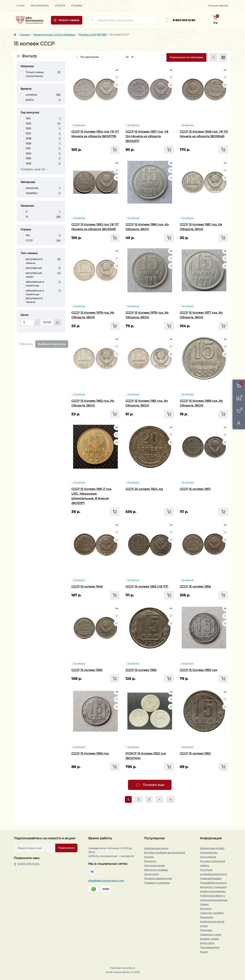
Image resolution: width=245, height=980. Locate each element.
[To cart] (115, 150)
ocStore (130, 968)
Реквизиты (206, 917)
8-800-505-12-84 (184, 20)
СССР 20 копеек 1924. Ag (144, 489)
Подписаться (66, 848)
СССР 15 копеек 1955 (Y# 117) (147, 586)
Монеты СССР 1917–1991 (93, 35)
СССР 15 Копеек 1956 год (90, 753)
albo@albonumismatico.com (106, 881)
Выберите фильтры (52, 344)
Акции (204, 952)
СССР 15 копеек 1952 (195, 753)
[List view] (213, 57)
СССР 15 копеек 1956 (195, 586)
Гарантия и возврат (212, 913)
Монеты (25, 35)
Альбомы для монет (156, 848)
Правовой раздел (211, 878)
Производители (210, 947)
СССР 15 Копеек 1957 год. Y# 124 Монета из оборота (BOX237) (147, 136)
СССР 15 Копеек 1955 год (198, 670)
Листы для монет (154, 865)
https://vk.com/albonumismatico (92, 872)
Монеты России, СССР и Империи (54, 35)
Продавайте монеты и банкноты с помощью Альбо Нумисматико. (213, 887)
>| (170, 799)
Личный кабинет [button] (218, 6)
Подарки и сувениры (157, 883)
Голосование (208, 857)
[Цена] (28, 322)
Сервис (204, 904)
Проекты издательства (158, 878)
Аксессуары (151, 874)
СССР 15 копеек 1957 (195, 489)
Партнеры (206, 930)
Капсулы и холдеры (156, 870)
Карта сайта (207, 943)
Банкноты (150, 861)
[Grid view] (223, 57)
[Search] (93, 20)
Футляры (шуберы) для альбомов (164, 853)
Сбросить (26, 344)
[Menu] (67, 20)
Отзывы (77, 6)
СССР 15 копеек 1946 (87, 586)
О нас (21, 6)
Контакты (206, 909)
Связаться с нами (211, 934)
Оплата (60, 6)
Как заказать (40, 6)
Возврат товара (209, 939)
